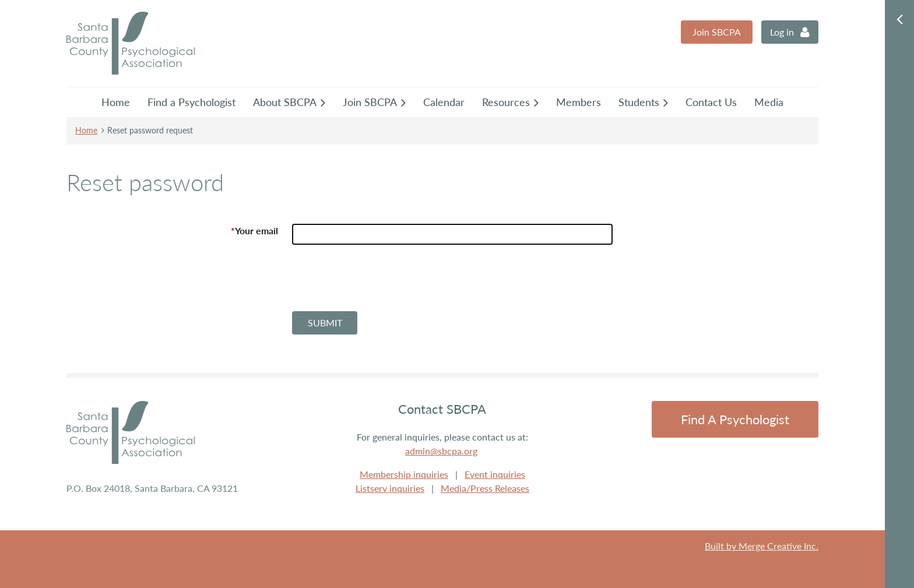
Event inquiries (495, 474)
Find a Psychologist (735, 419)
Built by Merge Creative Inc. (762, 546)
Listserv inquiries (390, 488)
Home (86, 130)
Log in (782, 32)
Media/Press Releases (485, 488)
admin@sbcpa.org (441, 451)
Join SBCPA (717, 32)
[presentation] (381, 283)
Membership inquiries (404, 474)
